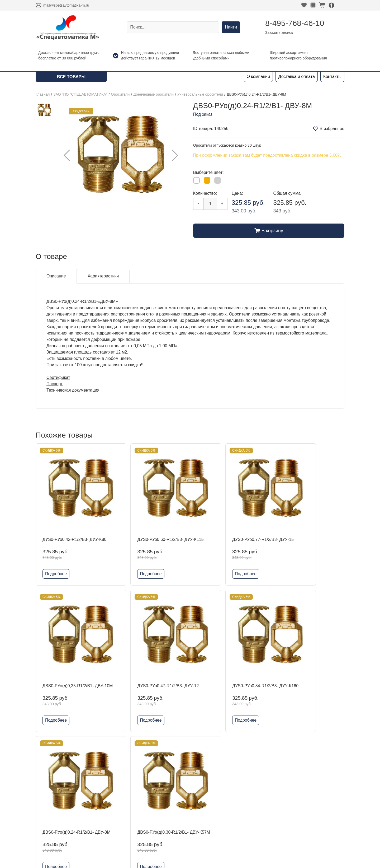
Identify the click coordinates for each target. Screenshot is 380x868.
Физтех (108, 820)
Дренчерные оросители (153, 94)
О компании (258, 76)
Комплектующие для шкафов (130, 845)
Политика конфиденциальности (294, 797)
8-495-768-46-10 (295, 23)
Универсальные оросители (200, 94)
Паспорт (55, 384)
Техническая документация (73, 390)
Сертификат (58, 377)
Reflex (107, 811)
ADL (105, 786)
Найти (231, 27)
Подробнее (56, 563)
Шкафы (108, 837)
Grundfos (110, 828)
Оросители (120, 94)
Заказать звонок (279, 33)
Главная (43, 94)
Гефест (108, 803)
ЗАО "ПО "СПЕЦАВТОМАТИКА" (80, 94)
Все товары (71, 77)
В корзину (269, 231)
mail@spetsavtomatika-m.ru (66, 5)
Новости (44, 803)
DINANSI (109, 778)
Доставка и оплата (297, 76)
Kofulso (108, 794)
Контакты (332, 76)
